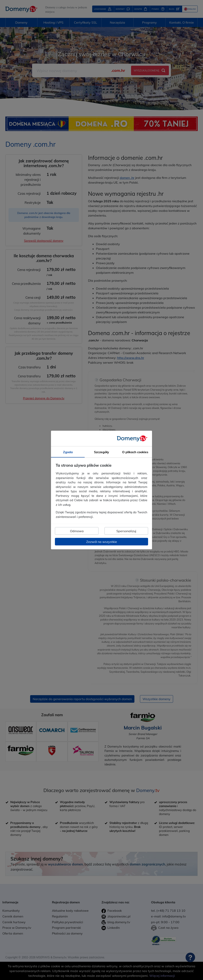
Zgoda (68, 452)
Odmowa (77, 531)
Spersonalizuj (126, 531)
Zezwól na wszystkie (102, 542)
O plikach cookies (135, 452)
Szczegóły (101, 452)
